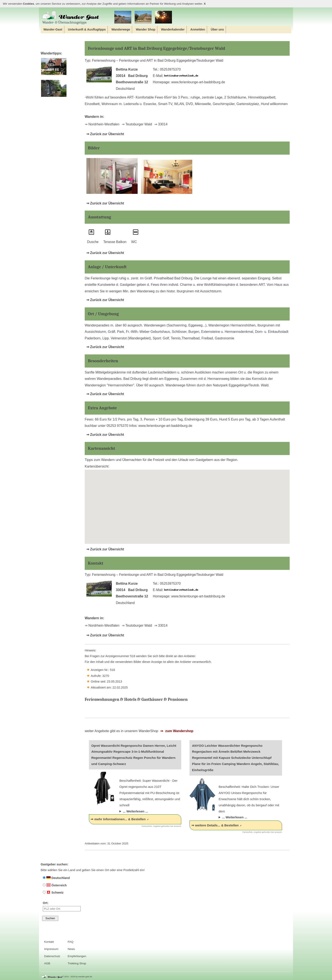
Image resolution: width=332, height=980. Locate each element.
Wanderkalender (173, 29)
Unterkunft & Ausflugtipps (87, 29)
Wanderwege (121, 29)
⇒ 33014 (161, 124)
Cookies (28, 4)
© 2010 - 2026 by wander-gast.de (77, 977)
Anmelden (198, 29)
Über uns (217, 29)
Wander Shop (145, 29)
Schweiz (53, 893)
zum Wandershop (179, 731)
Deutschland (56, 878)
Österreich (55, 885)
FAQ (70, 942)
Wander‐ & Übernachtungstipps (71, 17)
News (71, 949)
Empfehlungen (77, 956)
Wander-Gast (53, 29)
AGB (47, 963)
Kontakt (49, 942)
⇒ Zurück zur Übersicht (105, 134)
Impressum (51, 949)
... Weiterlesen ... (135, 811)
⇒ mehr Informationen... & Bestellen (118, 819)
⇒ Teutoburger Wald (137, 124)
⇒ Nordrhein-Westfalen (102, 124)
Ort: (62, 906)
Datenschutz (52, 956)
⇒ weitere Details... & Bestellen (215, 825)
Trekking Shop (77, 963)
